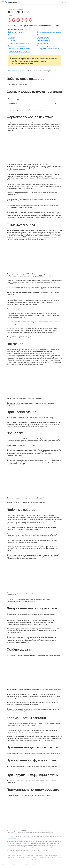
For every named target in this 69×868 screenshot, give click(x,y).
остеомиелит (11, 355)
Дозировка (12, 40)
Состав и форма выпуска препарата (49, 32)
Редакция (29, 865)
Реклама (15, 865)
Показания (12, 38)
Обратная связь (58, 865)
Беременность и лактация (17, 46)
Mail (3, 865)
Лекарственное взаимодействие (19, 43)
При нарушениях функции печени (48, 49)
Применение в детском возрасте (48, 46)
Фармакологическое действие (18, 35)
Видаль (15, 838)
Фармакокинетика (43, 35)
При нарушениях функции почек (19, 49)
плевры (52, 353)
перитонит (14, 357)
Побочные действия (43, 40)
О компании (9, 865)
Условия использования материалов (43, 865)
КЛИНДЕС (20, 9)
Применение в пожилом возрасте (19, 52)
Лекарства (11, 9)
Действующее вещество (16, 32)
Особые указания (43, 43)
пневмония (25, 353)
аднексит (29, 355)
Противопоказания (43, 38)
